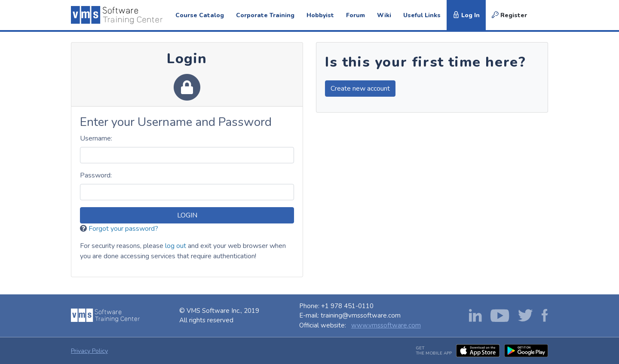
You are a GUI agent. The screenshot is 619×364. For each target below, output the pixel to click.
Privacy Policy (89, 351)
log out (176, 246)
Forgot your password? (123, 229)
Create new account (360, 89)
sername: (96, 138)
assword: (96, 175)
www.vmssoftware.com (386, 325)
